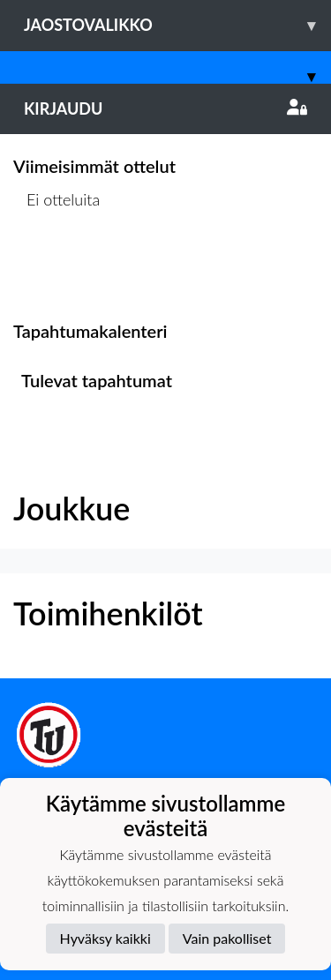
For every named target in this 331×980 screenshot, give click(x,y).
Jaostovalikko (177, 25)
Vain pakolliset (227, 938)
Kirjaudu (165, 108)
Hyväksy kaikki (105, 938)
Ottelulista (57, 268)
